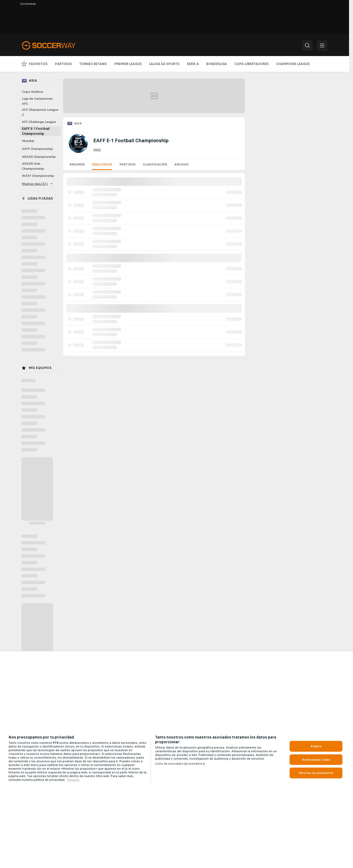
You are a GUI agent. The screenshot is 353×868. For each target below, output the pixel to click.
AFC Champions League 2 (40, 112)
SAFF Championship (37, 149)
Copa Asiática (32, 92)
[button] (307, 45)
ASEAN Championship (39, 157)
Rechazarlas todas (316, 760)
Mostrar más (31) (37, 184)
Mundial (28, 141)
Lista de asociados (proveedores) (180, 764)
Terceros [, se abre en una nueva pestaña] (73, 780)
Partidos (127, 164)
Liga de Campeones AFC (37, 101)
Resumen (77, 164)
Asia (78, 123)
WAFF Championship (38, 176)
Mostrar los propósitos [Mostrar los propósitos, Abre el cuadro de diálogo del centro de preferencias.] (316, 773)
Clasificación (155, 164)
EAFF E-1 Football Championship (36, 131)
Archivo (182, 164)
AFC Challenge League (39, 122)
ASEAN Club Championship (33, 166)
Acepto (316, 746)
